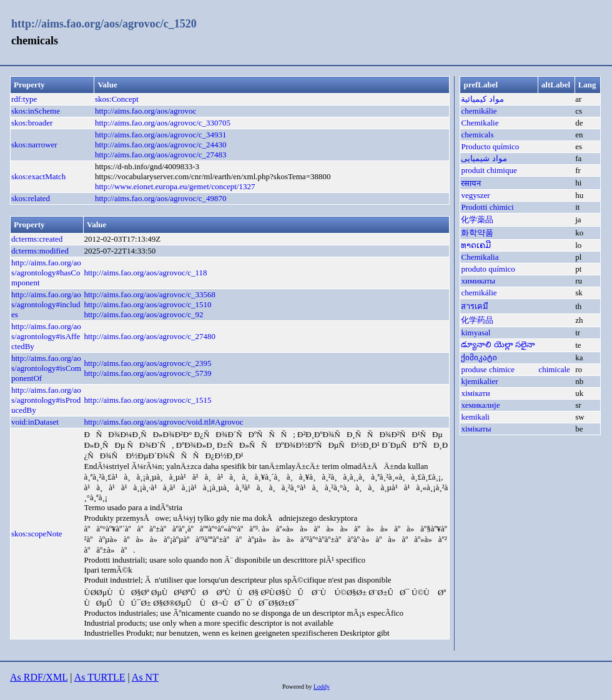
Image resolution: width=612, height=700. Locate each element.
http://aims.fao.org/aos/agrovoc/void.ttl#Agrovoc (163, 422)
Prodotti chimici (487, 207)
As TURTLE (100, 677)
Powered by (298, 687)
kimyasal (476, 333)
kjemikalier (479, 381)
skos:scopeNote (37, 534)
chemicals (477, 135)
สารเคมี (475, 306)
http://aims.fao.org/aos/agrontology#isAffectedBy (46, 336)
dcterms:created (37, 239)
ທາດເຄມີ (476, 245)
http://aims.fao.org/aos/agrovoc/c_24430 (161, 145)
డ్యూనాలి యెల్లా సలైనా (498, 344)
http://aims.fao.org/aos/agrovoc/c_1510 (147, 304)
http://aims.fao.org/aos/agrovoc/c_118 (145, 273)
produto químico (488, 269)
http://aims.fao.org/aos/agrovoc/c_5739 (147, 373)
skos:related (31, 198)
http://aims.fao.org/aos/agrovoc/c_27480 (150, 336)
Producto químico (490, 146)
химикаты (478, 281)
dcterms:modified (40, 251)
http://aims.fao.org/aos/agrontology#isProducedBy (46, 400)
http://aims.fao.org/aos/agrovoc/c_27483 (161, 155)
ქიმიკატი (479, 357)
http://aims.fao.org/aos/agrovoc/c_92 (143, 314)
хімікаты (476, 429)
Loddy (322, 687)
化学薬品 (477, 219)
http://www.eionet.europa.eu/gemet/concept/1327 (175, 186)
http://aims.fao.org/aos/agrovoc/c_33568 (150, 294)
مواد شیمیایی (484, 158)
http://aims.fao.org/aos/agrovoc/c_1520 (104, 24)
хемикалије (480, 405)
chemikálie (479, 111)
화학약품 (477, 233)
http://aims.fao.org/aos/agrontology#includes (46, 304)
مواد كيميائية (482, 99)
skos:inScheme (36, 111)
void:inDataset (35, 422)
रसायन (471, 183)
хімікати (475, 393)
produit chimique (489, 170)
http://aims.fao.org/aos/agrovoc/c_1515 (147, 400)
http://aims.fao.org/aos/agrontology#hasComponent (46, 273)
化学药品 (477, 320)
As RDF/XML (39, 677)
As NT (145, 677)
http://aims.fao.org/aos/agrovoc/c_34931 (161, 135)
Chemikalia (480, 257)
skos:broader (32, 123)
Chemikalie (480, 123)
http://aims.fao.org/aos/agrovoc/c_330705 (163, 123)
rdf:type (24, 99)
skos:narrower (34, 145)
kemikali (475, 417)
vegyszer (475, 195)
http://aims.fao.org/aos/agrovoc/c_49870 (161, 198)
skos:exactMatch (38, 176)
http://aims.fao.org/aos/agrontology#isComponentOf (46, 368)
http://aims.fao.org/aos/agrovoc (146, 111)
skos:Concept (117, 99)
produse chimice (488, 369)
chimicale (554, 369)
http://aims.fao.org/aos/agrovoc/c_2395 (147, 363)
